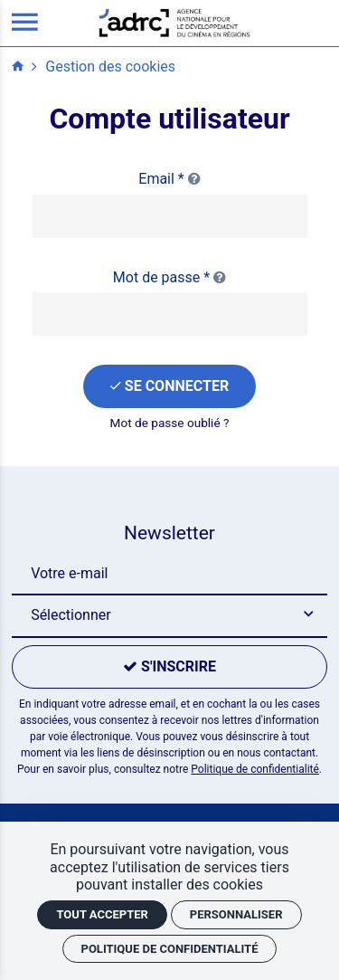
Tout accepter (102, 914)
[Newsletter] (169, 574)
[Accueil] (174, 22)
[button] (169, 616)
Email (169, 179)
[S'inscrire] (169, 667)
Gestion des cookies (110, 67)
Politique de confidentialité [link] (170, 949)
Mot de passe (169, 277)
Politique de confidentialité (255, 769)
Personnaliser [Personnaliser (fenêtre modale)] (236, 914)
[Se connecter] (169, 386)
